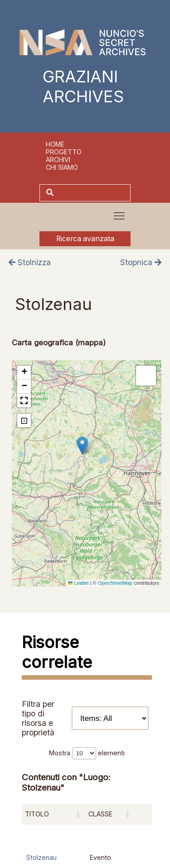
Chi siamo (62, 167)
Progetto (64, 152)
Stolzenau (41, 857)
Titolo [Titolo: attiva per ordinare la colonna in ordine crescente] (37, 814)
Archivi (58, 160)
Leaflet (78, 583)
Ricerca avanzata (85, 239)
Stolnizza (30, 262)
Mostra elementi (87, 753)
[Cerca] (93, 193)
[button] (82, 446)
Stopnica (141, 262)
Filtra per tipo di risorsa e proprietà (85, 718)
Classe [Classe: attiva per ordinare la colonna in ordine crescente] (100, 814)
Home (55, 144)
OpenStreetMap (115, 583)
